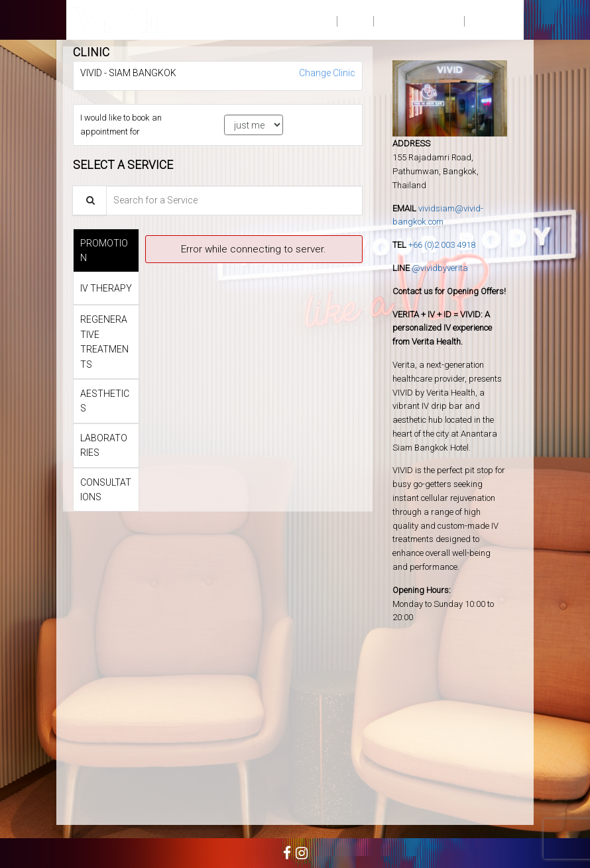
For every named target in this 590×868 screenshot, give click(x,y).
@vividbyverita (440, 268)
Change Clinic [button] (326, 73)
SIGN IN (489, 20)
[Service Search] (89, 200)
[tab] (106, 250)
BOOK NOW (302, 20)
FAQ (355, 20)
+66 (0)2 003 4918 (442, 245)
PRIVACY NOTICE (418, 20)
